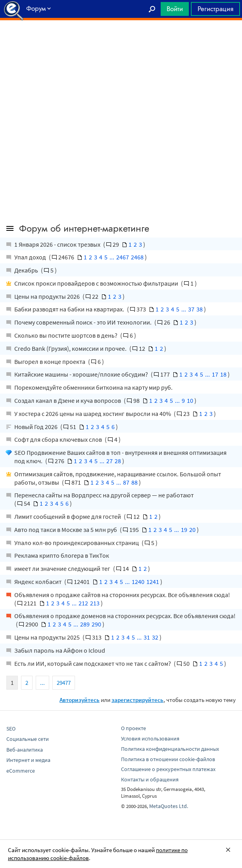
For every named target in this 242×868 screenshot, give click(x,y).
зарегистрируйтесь (137, 700)
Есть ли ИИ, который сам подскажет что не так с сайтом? (93, 663)
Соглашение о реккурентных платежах (168, 769)
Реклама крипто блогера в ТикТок (62, 555)
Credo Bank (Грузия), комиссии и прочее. (71, 348)
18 (223, 374)
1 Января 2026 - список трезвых (58, 244)
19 (184, 530)
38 (200, 309)
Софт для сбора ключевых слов (59, 439)
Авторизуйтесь (80, 700)
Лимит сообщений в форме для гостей (68, 516)
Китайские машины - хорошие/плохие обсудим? (82, 374)
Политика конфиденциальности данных (170, 749)
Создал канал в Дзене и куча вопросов (68, 400)
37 (191, 309)
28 (118, 461)
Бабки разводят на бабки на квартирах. (70, 309)
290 (96, 624)
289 (85, 624)
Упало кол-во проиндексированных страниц (77, 543)
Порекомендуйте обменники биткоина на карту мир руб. (93, 387)
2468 (137, 257)
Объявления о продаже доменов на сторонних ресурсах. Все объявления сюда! (125, 616)
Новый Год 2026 (36, 427)
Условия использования (150, 738)
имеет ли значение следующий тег (63, 568)
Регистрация (215, 9)
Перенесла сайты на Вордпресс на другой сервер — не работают (104, 495)
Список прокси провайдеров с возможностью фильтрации (97, 283)
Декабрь (27, 270)
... (112, 257)
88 (134, 482)
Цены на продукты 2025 (48, 637)
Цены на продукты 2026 (48, 296)
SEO (11, 729)
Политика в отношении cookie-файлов (168, 759)
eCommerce (21, 771)
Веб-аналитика (25, 750)
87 (126, 482)
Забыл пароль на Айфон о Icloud (60, 650)
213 (95, 603)
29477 (64, 683)
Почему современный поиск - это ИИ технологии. (84, 322)
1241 (153, 582)
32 (155, 637)
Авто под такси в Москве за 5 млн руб (66, 530)
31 (147, 637)
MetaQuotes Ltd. (169, 806)
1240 (138, 582)
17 (215, 374)
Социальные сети (28, 739)
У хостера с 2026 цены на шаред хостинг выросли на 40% (93, 414)
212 (83, 603)
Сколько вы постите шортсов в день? (66, 335)
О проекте (133, 728)
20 (192, 530)
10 (190, 400)
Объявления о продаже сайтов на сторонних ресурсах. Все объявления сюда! (122, 595)
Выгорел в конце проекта (50, 362)
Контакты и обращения (150, 779)
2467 (123, 257)
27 (109, 461)
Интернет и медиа (28, 760)
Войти (175, 9)
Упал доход (31, 257)
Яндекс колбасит (38, 582)
